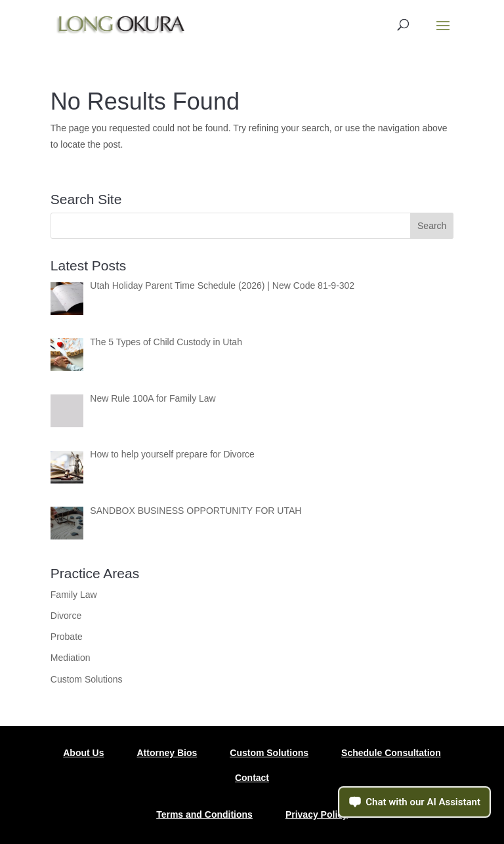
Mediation (71, 658)
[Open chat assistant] (414, 802)
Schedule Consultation (391, 753)
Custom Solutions (87, 679)
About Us (83, 753)
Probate (67, 637)
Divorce (66, 616)
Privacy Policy (317, 814)
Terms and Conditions (204, 814)
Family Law (74, 595)
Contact (252, 778)
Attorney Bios (167, 753)
